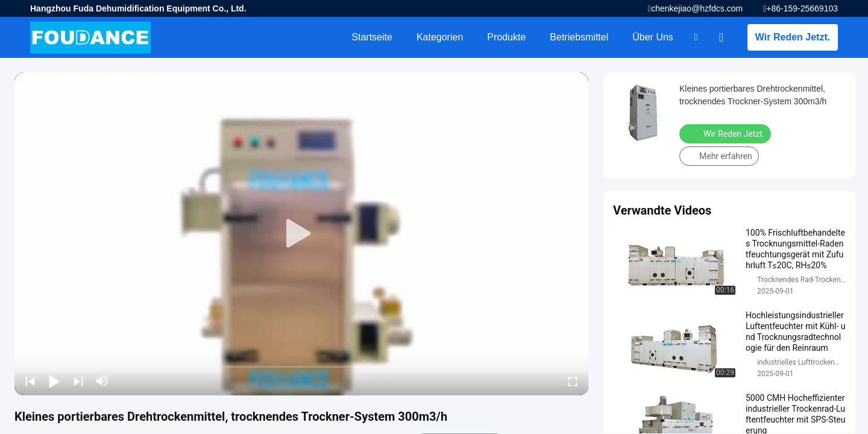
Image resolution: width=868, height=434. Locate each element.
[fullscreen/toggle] (573, 381)
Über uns (653, 37)
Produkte (506, 37)
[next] (78, 381)
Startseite (372, 37)
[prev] (30, 381)
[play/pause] (54, 381)
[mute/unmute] (102, 381)
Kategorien (440, 37)
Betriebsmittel (579, 37)
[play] (301, 234)
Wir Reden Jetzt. (793, 37)
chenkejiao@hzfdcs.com (697, 8)
